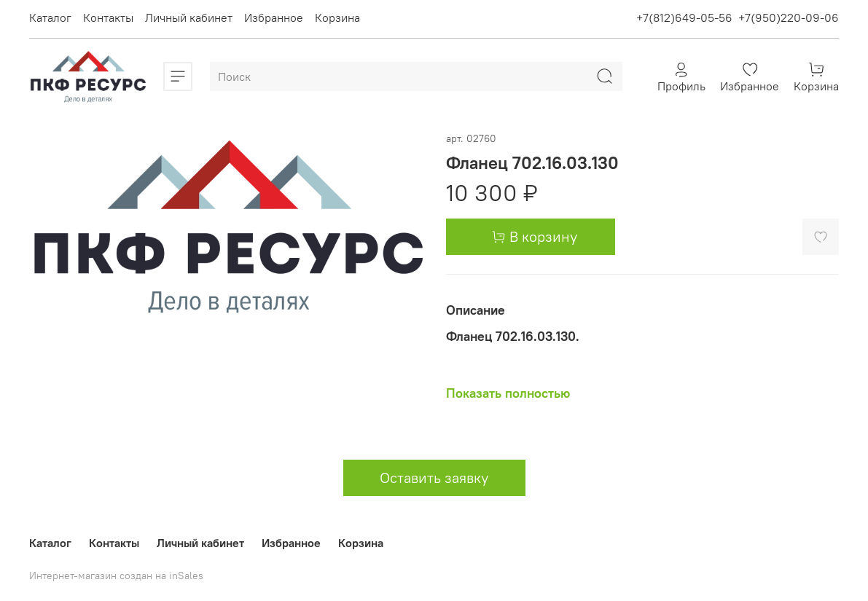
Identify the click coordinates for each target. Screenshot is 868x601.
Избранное (274, 17)
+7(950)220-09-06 (789, 17)
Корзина (337, 17)
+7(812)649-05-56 (684, 17)
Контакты (108, 17)
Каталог (50, 17)
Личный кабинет (189, 17)
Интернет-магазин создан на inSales (116, 576)
